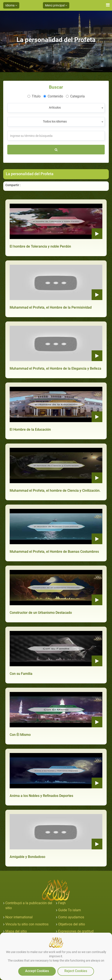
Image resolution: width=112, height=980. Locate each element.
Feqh (62, 903)
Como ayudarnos (71, 917)
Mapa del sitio (16, 931)
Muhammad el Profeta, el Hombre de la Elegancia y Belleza (55, 368)
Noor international (19, 917)
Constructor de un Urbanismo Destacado (41, 613)
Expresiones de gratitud (76, 931)
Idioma (11, 5)
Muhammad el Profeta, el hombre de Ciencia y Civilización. (55, 491)
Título (34, 96)
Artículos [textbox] (55, 108)
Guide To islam (70, 910)
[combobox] (56, 108)
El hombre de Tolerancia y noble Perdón (40, 246)
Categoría (75, 96)
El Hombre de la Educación (30, 429)
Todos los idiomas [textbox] (55, 121)
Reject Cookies (76, 971)
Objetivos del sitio (72, 924)
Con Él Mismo (20, 735)
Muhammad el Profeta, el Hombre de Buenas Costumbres (54, 552)
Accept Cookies (37, 971)
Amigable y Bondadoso (27, 857)
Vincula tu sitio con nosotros (27, 924)
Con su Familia (21, 674)
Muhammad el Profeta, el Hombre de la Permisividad (51, 307)
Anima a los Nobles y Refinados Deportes (41, 796)
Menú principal (56, 5)
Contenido (53, 96)
